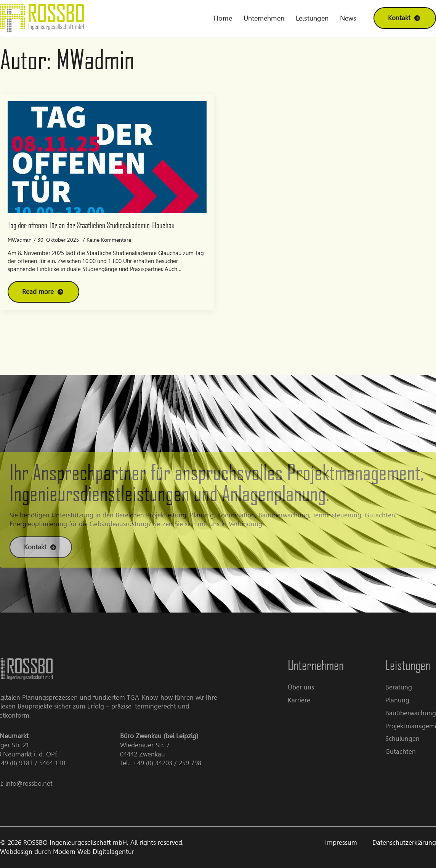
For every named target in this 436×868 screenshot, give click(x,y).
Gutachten (409, 752)
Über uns (309, 687)
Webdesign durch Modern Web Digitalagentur (67, 852)
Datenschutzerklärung (404, 842)
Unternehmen (264, 18)
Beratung (407, 687)
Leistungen (312, 18)
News (348, 18)
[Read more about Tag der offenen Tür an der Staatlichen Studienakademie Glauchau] (43, 292)
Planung (406, 700)
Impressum (341, 842)
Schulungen (411, 739)
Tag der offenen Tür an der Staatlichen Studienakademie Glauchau (91, 225)
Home (223, 18)
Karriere (307, 700)
